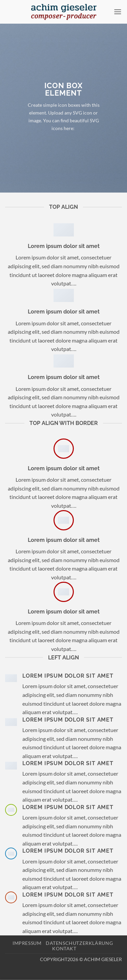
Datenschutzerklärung (79, 943)
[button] (118, 12)
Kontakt (64, 948)
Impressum (27, 943)
